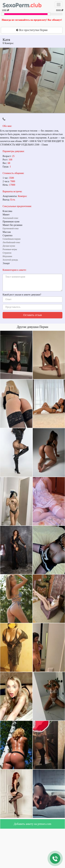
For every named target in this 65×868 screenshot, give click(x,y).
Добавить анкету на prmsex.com (33, 824)
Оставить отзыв (32, 315)
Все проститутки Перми (32, 30)
